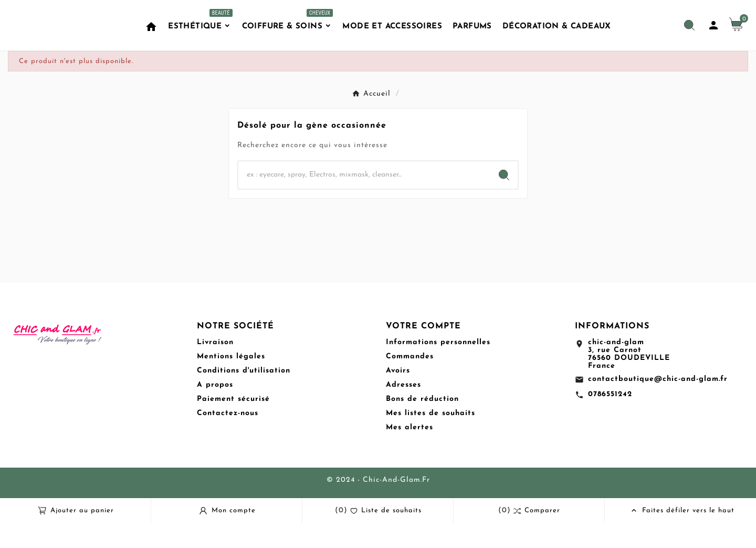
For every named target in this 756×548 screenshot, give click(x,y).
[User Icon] (713, 38)
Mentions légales (231, 381)
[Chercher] (364, 200)
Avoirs (398, 395)
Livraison (215, 367)
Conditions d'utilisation (244, 395)
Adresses (403, 410)
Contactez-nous (228, 438)
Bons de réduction (422, 424)
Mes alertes (409, 452)
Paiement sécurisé (233, 424)
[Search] (504, 200)
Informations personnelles (438, 367)
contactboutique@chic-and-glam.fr (658, 404)
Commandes (410, 381)
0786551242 (610, 419)
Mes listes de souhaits (430, 438)
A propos (215, 410)
